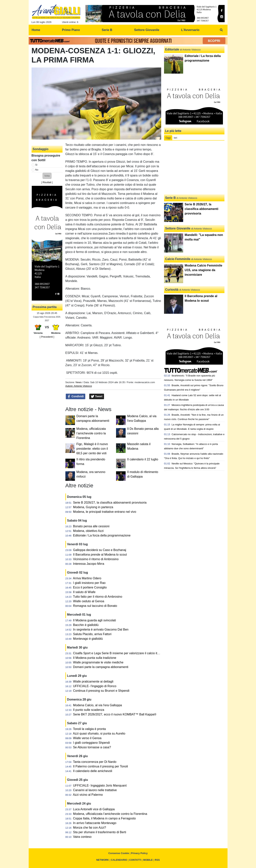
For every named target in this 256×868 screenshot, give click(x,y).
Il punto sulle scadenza (89, 710)
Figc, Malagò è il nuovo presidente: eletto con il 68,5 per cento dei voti (92, 449)
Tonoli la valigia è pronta (89, 729)
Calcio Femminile (178, 259)
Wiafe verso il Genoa (87, 738)
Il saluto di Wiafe (84, 592)
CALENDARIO (119, 860)
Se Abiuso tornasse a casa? (92, 747)
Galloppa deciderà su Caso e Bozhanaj (100, 550)
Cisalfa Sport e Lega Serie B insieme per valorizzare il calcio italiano (119, 653)
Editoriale (172, 49)
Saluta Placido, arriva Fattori (92, 634)
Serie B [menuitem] (107, 30)
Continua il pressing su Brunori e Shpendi (101, 691)
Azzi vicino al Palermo (88, 795)
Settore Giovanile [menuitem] (147, 30)
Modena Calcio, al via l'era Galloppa (98, 705)
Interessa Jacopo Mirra (89, 564)
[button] (47, 176)
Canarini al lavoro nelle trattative (95, 790)
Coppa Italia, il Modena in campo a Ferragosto (104, 818)
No (37, 170)
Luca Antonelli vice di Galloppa (94, 809)
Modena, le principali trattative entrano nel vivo (105, 512)
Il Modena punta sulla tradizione (95, 658)
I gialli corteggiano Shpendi (91, 743)
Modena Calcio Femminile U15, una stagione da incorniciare (203, 270)
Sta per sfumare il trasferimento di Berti (100, 832)
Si (36, 165)
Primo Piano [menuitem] (71, 30)
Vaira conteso (82, 837)
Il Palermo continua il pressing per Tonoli (100, 766)
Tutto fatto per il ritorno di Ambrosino (98, 597)
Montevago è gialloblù (88, 639)
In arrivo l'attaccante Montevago (95, 823)
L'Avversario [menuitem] (190, 30)
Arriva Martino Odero (87, 578)
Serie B (170, 198)
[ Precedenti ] (47, 337)
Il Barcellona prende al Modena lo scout (100, 555)
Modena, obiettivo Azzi (88, 531)
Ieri (176, 138)
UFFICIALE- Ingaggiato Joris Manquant (100, 786)
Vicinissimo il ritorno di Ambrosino (96, 559)
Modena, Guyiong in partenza (93, 507)
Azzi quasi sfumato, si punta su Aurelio (99, 733)
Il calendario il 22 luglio (143, 459)
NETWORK (102, 860)
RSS (157, 860)
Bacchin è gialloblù (86, 625)
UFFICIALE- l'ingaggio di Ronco (95, 686)
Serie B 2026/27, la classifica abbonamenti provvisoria (110, 503)
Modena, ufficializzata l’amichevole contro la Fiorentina (91, 433)
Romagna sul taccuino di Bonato (95, 606)
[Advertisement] (194, 167)
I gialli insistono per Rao (89, 583)
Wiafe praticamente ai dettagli (93, 681)
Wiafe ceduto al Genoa (89, 601)
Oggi (168, 138)
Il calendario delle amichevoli (93, 771)
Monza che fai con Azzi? (90, 828)
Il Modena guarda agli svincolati (94, 620)
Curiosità (172, 290)
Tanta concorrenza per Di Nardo (95, 762)
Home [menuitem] (36, 30)
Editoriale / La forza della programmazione (102, 535)
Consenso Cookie (119, 853)
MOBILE (148, 860)
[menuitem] (221, 30)
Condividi (76, 397)
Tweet (97, 397)
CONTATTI (135, 860)
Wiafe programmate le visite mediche (98, 662)
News (79, 382)
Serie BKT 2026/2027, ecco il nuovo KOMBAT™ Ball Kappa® (115, 714)
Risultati (47, 182)
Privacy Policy (139, 853)
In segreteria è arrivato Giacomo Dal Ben (101, 629)
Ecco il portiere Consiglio (90, 587)
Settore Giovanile (178, 228)
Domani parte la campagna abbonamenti (101, 667)
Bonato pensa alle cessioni (91, 526)
